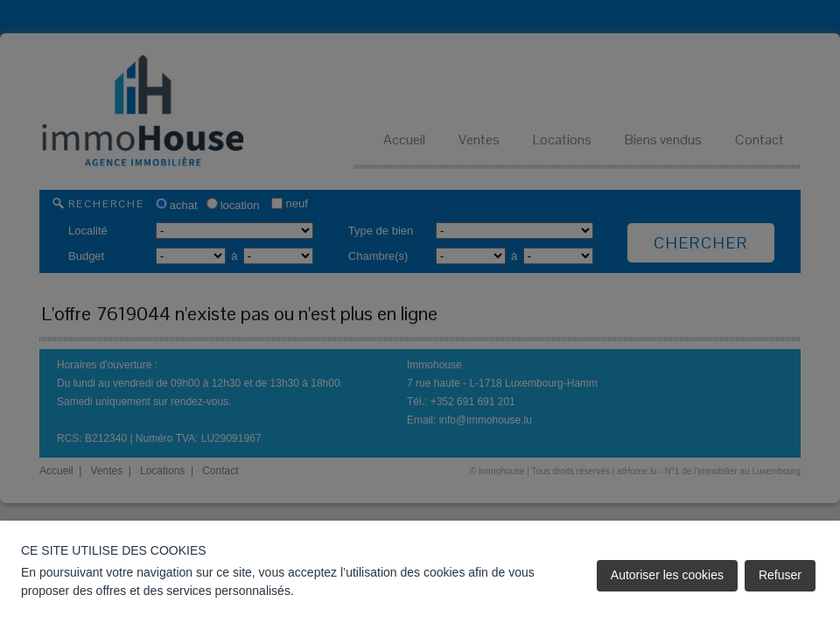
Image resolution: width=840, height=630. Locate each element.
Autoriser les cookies (667, 575)
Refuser (780, 575)
